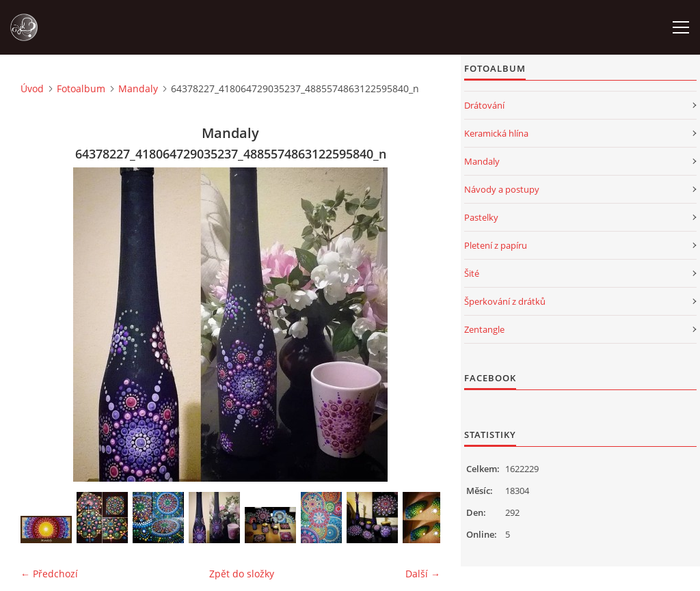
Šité (472, 273)
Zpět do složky (242, 574)
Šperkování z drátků (505, 301)
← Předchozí (49, 574)
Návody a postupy (502, 189)
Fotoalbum (81, 88)
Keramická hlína (496, 133)
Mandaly (138, 88)
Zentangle (484, 329)
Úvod (32, 88)
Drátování (484, 105)
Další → (423, 574)
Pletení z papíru (496, 245)
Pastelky (481, 217)
